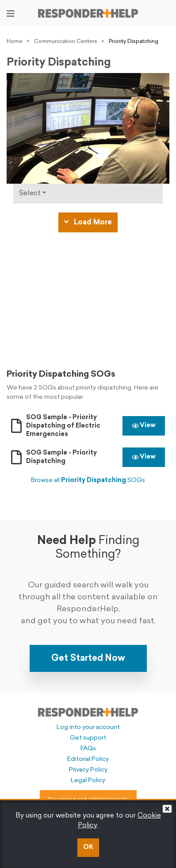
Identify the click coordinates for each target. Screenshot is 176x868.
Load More (88, 222)
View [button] (144, 426)
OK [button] (88, 847)
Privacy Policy (88, 770)
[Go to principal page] (88, 13)
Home (15, 42)
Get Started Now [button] (88, 659)
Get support (88, 738)
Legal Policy (88, 781)
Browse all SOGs (88, 480)
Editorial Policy (88, 759)
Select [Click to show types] (30, 193)
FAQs (88, 749)
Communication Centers (66, 42)
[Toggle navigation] (11, 14)
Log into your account (88, 727)
